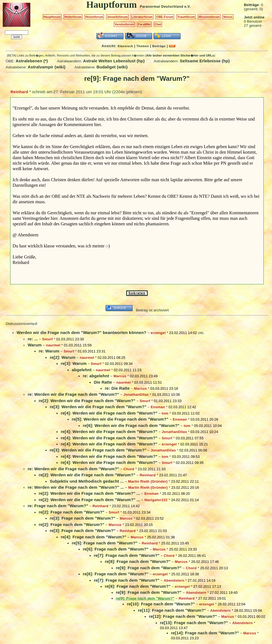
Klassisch (125, 46)
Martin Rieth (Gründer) (148, 481)
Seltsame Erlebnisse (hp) (205, 61)
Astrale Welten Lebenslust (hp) (114, 61)
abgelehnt (82, 370)
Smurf (48, 339)
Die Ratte (103, 382)
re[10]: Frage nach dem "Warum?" (161, 604)
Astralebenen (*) (32, 61)
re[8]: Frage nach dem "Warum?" (138, 561)
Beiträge (159, 46)
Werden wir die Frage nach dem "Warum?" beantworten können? (81, 332)
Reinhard (19, 92)
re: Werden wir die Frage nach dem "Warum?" (73, 394)
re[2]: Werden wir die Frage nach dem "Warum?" (87, 401)
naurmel (53, 345)
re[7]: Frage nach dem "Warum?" (126, 555)
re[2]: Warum (62, 357)
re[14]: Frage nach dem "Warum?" (205, 633)
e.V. (188, 7)
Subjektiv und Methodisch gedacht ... (87, 481)
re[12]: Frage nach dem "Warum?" (183, 616)
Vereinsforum (124, 24)
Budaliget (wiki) (112, 67)
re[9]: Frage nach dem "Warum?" (149, 568)
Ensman (158, 407)
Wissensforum (209, 17)
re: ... (33, 339)
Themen (143, 46)
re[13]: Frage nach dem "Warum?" (194, 623)
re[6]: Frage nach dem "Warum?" (115, 549)
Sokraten (137, 293)
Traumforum (186, 17)
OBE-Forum (165, 17)
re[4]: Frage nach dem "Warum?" (93, 537)
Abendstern (174, 580)
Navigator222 (156, 500)
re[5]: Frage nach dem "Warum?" (104, 543)
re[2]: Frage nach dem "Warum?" (71, 512)
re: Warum (49, 351)
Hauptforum (52, 17)
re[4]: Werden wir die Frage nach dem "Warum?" (109, 413)
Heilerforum (73, 17)
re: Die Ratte (117, 388)
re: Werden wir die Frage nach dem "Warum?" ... (76, 487)
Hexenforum (94, 17)
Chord (129, 469)
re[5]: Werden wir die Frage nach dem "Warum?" (120, 419)
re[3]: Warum (73, 363)
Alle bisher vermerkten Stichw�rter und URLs (180, 55)
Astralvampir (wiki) (47, 67)
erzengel (158, 333)
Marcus (120, 376)
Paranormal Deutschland (162, 7)
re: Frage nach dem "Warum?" (58, 506)
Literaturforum (142, 17)
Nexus (228, 17)
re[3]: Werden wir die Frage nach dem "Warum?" (98, 407)
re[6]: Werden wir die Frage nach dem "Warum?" (131, 425)
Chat (158, 24)
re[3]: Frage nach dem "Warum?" (82, 518)
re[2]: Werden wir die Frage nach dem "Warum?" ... (89, 493)
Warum (35, 345)
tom (165, 413)
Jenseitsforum (117, 17)
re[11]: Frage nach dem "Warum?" (172, 610)
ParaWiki (144, 24)
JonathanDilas (136, 395)
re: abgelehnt (96, 376)
